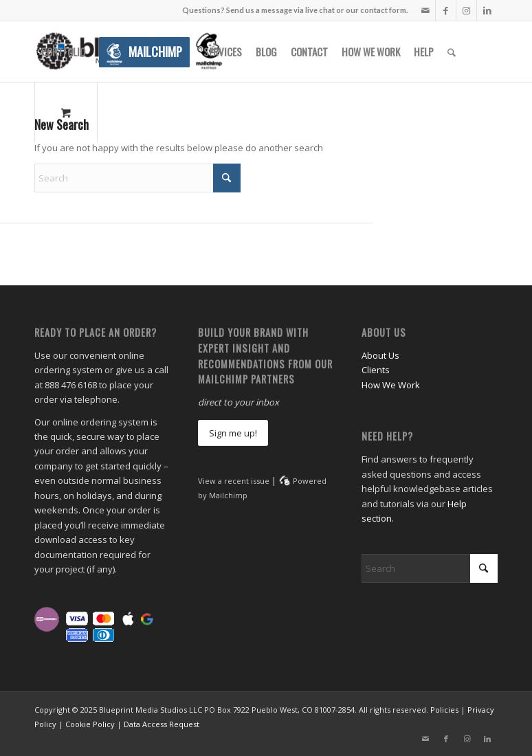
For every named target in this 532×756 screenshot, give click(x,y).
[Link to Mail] (425, 10)
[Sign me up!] (233, 433)
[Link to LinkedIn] (487, 10)
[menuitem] (63, 52)
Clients (376, 370)
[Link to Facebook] (446, 10)
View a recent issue (234, 481)
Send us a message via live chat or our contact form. (317, 10)
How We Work (391, 385)
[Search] (452, 52)
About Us (380, 355)
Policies (444, 710)
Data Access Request (162, 724)
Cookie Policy (90, 724)
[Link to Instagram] (466, 10)
